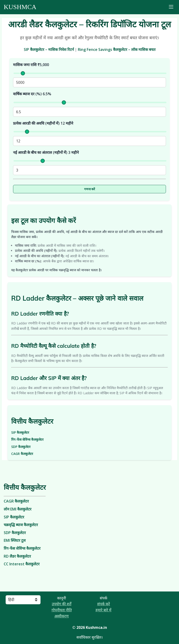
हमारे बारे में (103, 610)
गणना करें (90, 189)
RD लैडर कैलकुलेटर (17, 556)
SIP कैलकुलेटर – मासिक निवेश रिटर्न (49, 49)
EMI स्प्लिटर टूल (15, 540)
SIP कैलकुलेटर (20, 432)
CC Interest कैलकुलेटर (22, 564)
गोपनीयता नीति (62, 610)
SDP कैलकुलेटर (21, 447)
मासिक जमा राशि (31, 65)
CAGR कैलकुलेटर (22, 454)
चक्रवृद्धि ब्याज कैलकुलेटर (21, 525)
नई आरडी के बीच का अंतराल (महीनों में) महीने (46, 152)
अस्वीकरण (62, 616)
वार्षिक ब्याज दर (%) (32, 94)
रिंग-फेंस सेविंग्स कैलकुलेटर (27, 439)
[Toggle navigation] (171, 7)
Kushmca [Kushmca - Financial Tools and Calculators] (20, 7)
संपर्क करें (104, 604)
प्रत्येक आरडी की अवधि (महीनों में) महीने (43, 123)
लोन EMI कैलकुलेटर (18, 509)
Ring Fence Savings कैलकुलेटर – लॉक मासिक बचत (117, 49)
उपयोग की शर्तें (62, 604)
